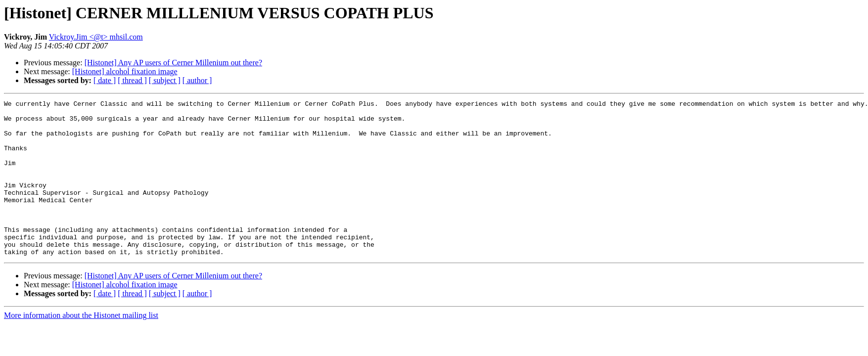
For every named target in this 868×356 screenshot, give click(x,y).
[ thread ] (132, 80)
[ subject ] (165, 80)
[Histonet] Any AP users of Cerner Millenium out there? (173, 63)
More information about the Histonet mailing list (81, 346)
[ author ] (197, 80)
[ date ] (105, 80)
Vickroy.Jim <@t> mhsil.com (96, 37)
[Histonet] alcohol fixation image (125, 71)
